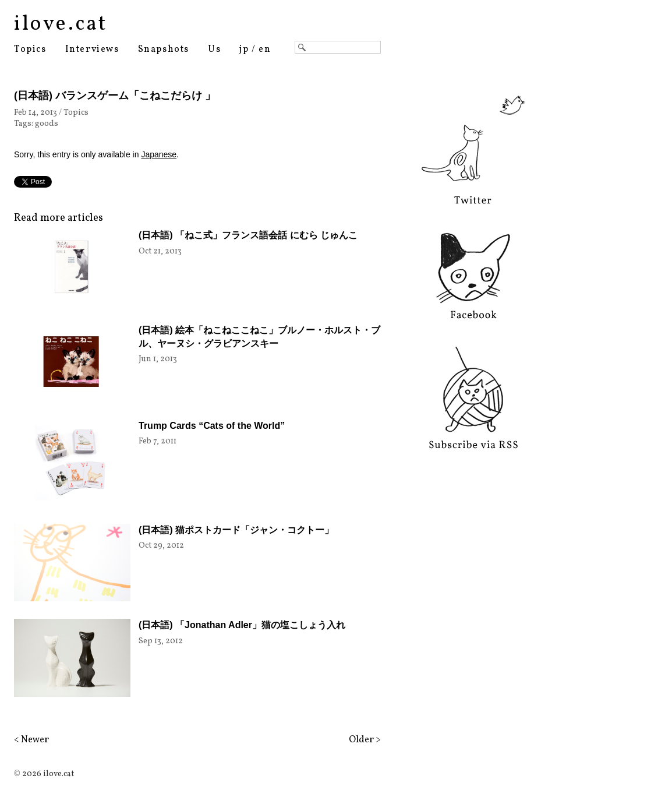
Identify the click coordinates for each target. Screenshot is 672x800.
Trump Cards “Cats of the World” (212, 426)
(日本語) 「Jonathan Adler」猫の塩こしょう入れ (242, 625)
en (265, 50)
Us (214, 50)
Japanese (159, 154)
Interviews (92, 50)
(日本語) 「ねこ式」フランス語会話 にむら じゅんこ (248, 235)
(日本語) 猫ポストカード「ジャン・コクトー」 (236, 530)
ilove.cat (61, 24)
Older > (365, 740)
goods (47, 124)
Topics (30, 50)
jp (244, 50)
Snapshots (164, 50)
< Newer (31, 740)
